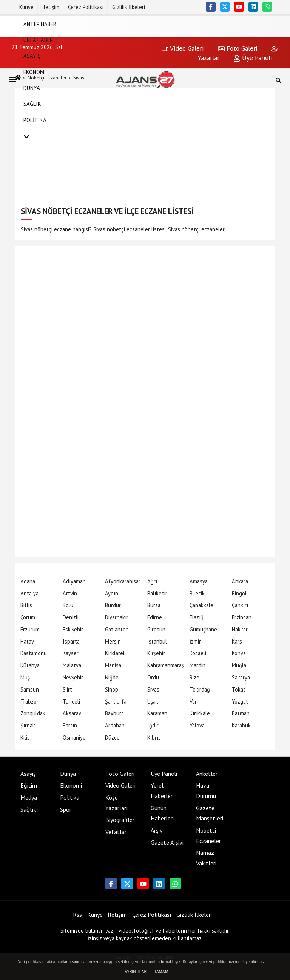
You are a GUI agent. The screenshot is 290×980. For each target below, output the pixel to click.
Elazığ (197, 617)
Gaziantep (117, 629)
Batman (241, 713)
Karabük (241, 725)
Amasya (199, 581)
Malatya (72, 665)
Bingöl (239, 593)
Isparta (71, 641)
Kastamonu (34, 653)
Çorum (28, 617)
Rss (77, 915)
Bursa (154, 605)
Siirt (67, 689)
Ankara (240, 581)
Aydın (112, 593)
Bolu (68, 605)
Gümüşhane (203, 629)
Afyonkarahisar (123, 581)
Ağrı (152, 581)
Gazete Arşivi (167, 842)
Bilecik (197, 593)
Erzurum (30, 629)
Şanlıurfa (116, 702)
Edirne (155, 617)
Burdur (113, 605)
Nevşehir (73, 677)
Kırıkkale (200, 713)
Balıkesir (157, 593)
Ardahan (115, 725)
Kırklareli (115, 653)
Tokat (239, 689)
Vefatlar (116, 832)
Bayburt (114, 713)
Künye (26, 7)
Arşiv (157, 830)
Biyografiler (120, 820)
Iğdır (153, 725)
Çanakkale (201, 605)
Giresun (156, 629)
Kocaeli (198, 653)
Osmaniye (74, 737)
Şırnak (28, 725)
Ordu (153, 677)
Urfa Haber (38, 40)
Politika (35, 120)
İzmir (195, 641)
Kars (237, 641)
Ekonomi (35, 72)
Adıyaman (74, 581)
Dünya (32, 88)
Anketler (207, 774)
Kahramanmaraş (166, 665)
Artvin (70, 593)
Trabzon (30, 702)
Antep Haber (40, 24)
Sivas (153, 689)
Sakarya (241, 677)
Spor (66, 809)
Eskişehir (73, 629)
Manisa (113, 665)
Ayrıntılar (136, 972)
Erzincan (242, 617)
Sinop (112, 689)
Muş (25, 677)
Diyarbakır (117, 617)
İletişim (51, 7)
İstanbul (157, 641)
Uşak (153, 702)
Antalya (29, 593)
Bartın (70, 725)
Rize (194, 677)
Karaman (157, 713)
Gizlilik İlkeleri (129, 7)
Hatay (27, 641)
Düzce (112, 737)
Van (194, 702)
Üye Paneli (164, 774)
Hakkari (240, 629)
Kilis (25, 737)
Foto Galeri (120, 774)
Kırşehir (156, 653)
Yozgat (240, 702)
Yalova (197, 725)
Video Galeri (120, 785)
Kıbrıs (154, 737)
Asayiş (32, 56)
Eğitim (29, 785)
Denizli (71, 617)
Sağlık (32, 104)
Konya (239, 653)
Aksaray (72, 713)
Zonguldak (33, 713)
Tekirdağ (200, 689)
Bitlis (26, 605)
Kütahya (30, 665)
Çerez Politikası (86, 7)
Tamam (161, 972)
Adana (28, 581)
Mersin (113, 641)
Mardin (197, 665)
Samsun (30, 689)
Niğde (112, 677)
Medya (29, 797)
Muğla (239, 665)
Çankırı (240, 605)
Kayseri (71, 653)
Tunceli (71, 702)
